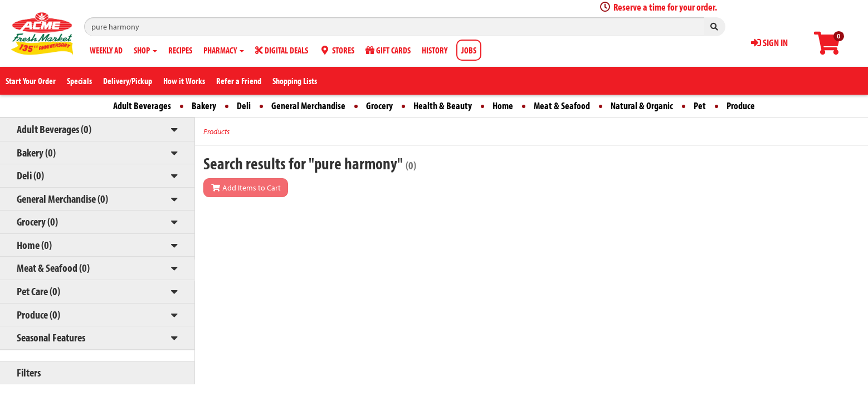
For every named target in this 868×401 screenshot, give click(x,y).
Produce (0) (38, 314)
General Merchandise (308, 106)
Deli (244, 106)
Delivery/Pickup (128, 81)
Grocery (379, 106)
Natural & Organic (642, 106)
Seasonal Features (51, 337)
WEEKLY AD (106, 50)
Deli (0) (30, 175)
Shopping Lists (295, 81)
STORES (337, 50)
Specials (79, 81)
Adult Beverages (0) (54, 129)
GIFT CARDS (388, 50)
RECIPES (180, 50)
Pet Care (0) (38, 291)
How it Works (184, 81)
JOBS (469, 50)
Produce (741, 106)
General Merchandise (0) (62, 199)
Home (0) (34, 245)
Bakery (204, 106)
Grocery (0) (37, 221)
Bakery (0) (36, 152)
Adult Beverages (142, 106)
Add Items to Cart (246, 188)
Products (216, 131)
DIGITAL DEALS (282, 50)
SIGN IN (769, 43)
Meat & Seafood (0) (53, 268)
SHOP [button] (145, 50)
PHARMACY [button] (224, 50)
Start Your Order (31, 81)
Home (503, 106)
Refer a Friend (239, 81)
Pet (700, 106)
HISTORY (435, 50)
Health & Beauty (443, 106)
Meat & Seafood (562, 106)
